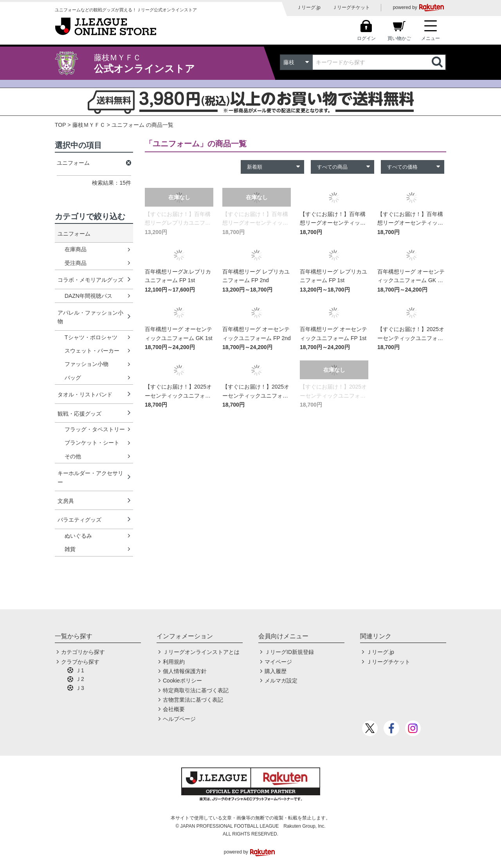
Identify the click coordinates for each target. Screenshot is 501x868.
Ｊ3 (80, 688)
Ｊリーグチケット (351, 7)
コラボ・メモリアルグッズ (90, 280)
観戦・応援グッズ (79, 414)
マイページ (278, 662)
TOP (60, 125)
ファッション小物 (87, 364)
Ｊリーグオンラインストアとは (201, 652)
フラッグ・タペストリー (95, 429)
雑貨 (70, 549)
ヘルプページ (179, 719)
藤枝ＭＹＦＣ (89, 125)
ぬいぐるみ (78, 536)
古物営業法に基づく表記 (193, 700)
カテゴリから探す (83, 652)
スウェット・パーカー (92, 351)
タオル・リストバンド (85, 394)
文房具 (66, 501)
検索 (438, 62)
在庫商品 (76, 249)
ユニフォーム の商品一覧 (142, 125)
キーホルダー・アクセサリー (90, 477)
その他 (73, 456)
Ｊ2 (80, 679)
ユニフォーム (74, 234)
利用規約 (174, 662)
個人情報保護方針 (185, 671)
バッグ (73, 378)
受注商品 (76, 263)
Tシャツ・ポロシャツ (91, 337)
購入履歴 (276, 671)
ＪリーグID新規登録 (289, 652)
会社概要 (174, 709)
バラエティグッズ (79, 520)
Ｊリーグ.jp (309, 7)
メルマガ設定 (281, 681)
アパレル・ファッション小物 (90, 317)
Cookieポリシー (182, 681)
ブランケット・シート (92, 443)
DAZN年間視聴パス (88, 296)
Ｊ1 (80, 670)
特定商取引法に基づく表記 (196, 690)
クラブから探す (80, 662)
